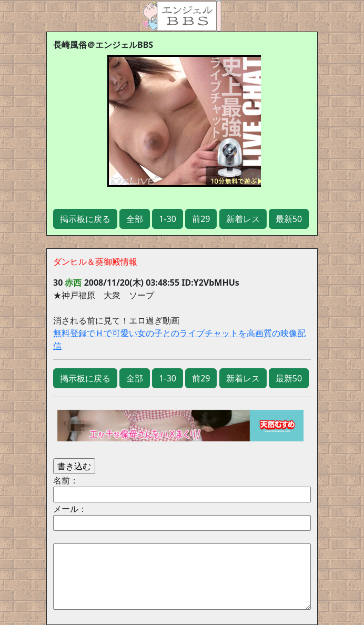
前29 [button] (201, 219)
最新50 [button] (289, 219)
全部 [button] (135, 219)
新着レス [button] (243, 219)
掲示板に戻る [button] (85, 219)
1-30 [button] (168, 219)
